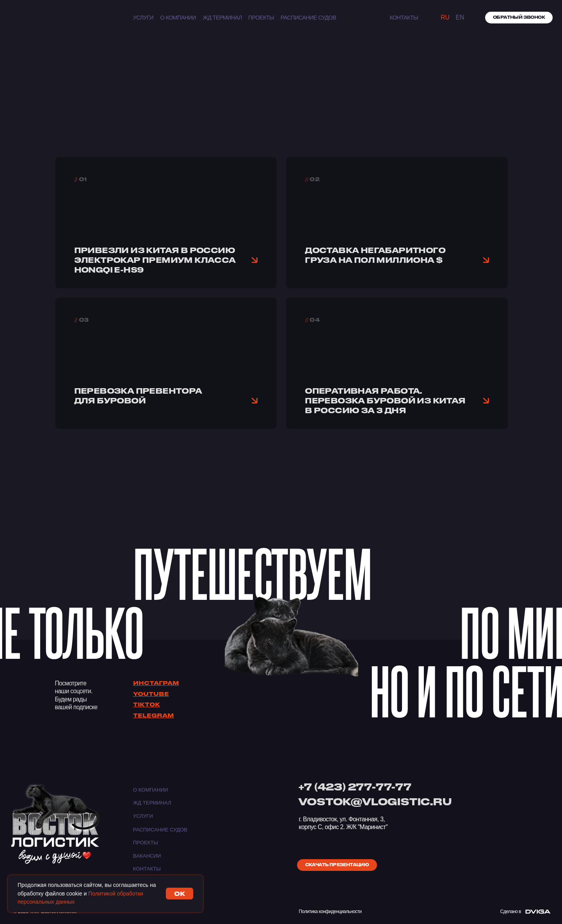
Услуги (143, 18)
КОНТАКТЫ (404, 18)
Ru (445, 17)
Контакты (147, 869)
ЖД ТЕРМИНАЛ (222, 18)
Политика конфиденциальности (330, 912)
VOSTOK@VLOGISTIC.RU (375, 801)
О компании (178, 18)
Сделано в (511, 912)
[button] (519, 18)
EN (460, 17)
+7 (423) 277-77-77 (355, 787)
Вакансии (147, 856)
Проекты (261, 18)
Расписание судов (308, 18)
